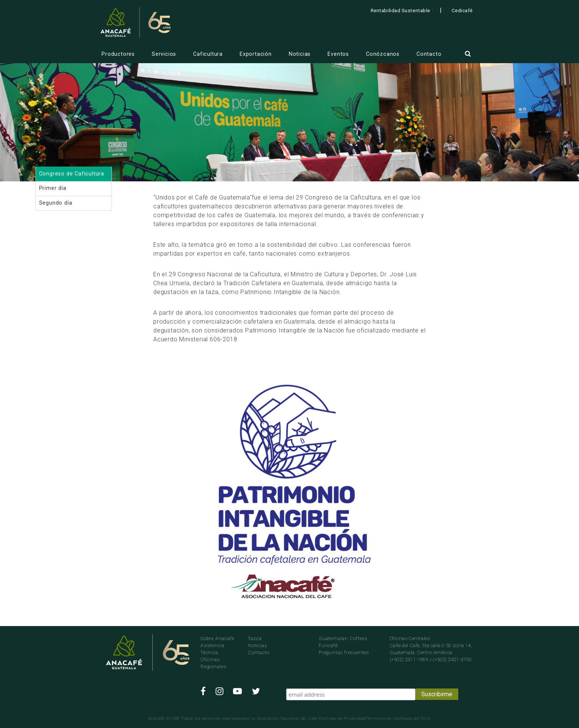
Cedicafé (462, 10)
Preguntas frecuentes (344, 652)
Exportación (256, 54)
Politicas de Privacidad (342, 719)
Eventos (338, 54)
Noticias (300, 54)
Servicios (164, 54)
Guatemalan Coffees (343, 638)
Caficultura (208, 54)
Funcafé (328, 645)
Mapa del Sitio (416, 719)
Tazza (255, 638)
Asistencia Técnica (213, 649)
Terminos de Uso (383, 719)
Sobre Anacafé (217, 638)
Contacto (429, 54)
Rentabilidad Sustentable (400, 10)
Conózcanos (383, 54)
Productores (118, 54)
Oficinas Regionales (213, 663)
